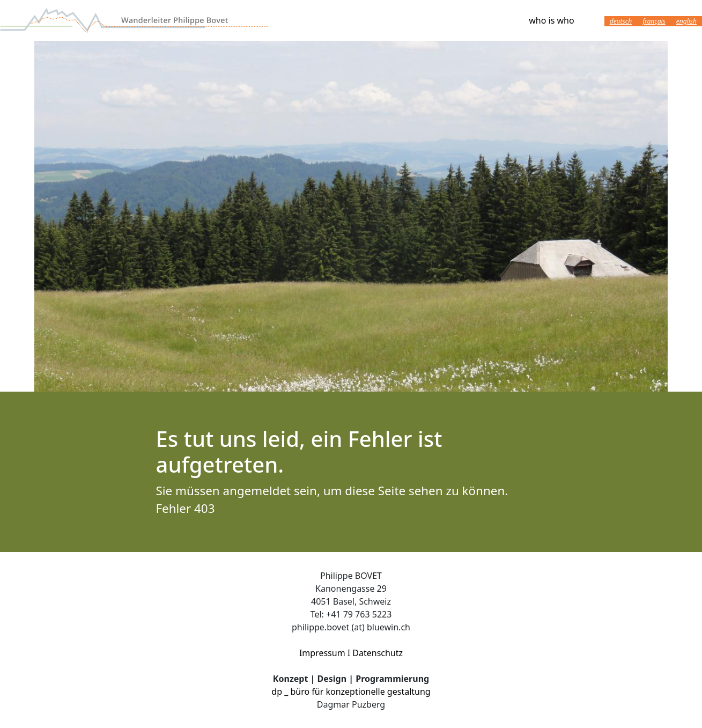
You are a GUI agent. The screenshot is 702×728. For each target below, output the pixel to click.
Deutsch (621, 21)
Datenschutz (378, 653)
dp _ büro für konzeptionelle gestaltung (351, 692)
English (686, 21)
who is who (551, 20)
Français (654, 21)
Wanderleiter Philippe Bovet (134, 20)
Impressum (322, 653)
